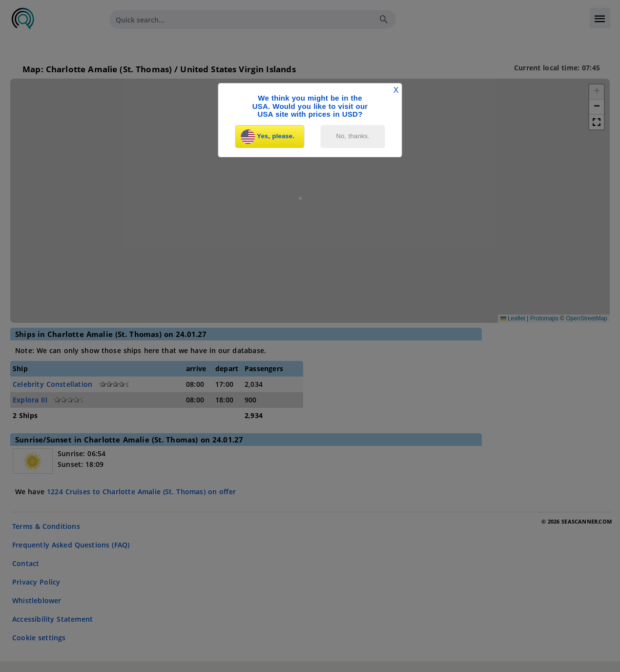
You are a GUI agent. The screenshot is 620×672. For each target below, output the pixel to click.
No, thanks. (353, 136)
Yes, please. (268, 137)
